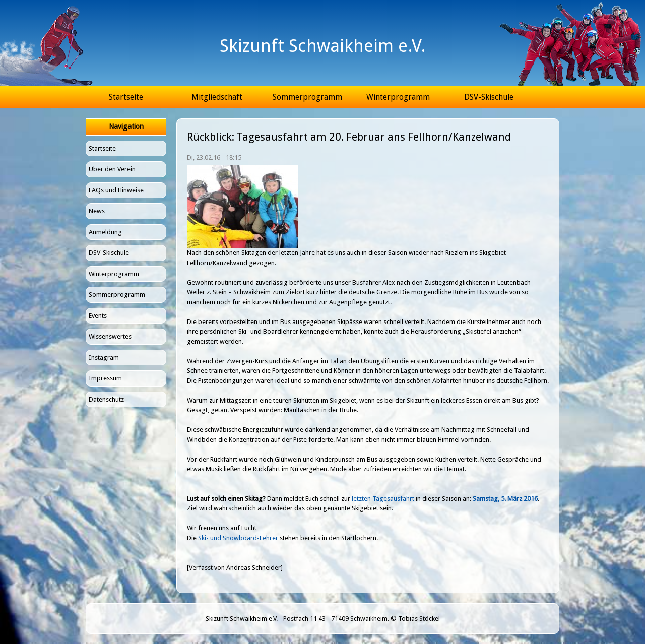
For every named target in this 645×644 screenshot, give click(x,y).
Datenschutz (106, 399)
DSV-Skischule (489, 97)
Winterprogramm (398, 97)
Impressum (105, 378)
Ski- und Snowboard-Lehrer (238, 538)
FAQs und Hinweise (116, 190)
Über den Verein (112, 169)
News (97, 211)
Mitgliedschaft (217, 97)
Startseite (126, 97)
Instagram (104, 358)
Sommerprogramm (307, 97)
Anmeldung (105, 232)
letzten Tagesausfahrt (383, 499)
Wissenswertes (110, 336)
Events (98, 316)
